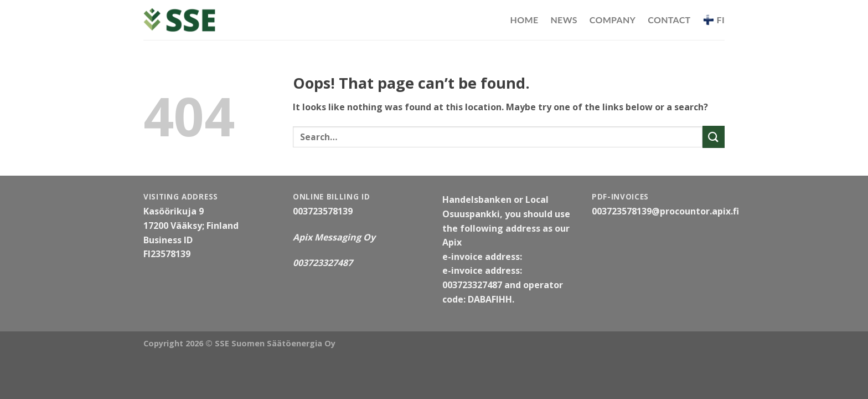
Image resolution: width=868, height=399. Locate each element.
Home (525, 20)
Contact (669, 20)
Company (613, 20)
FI (714, 20)
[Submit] (714, 137)
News (564, 20)
